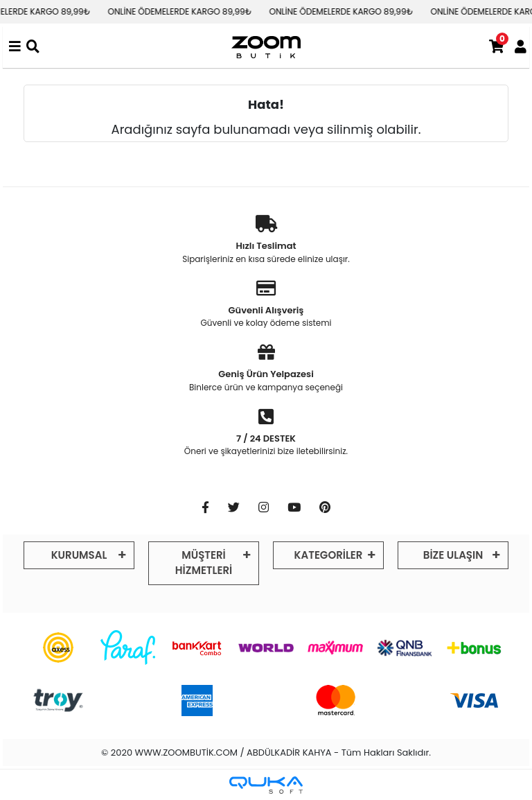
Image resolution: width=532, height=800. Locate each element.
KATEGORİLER (329, 555)
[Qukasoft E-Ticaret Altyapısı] (266, 785)
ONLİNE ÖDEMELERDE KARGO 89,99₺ (190, 11)
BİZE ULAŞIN (453, 555)
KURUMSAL (79, 555)
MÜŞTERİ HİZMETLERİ (204, 563)
